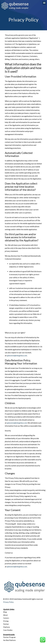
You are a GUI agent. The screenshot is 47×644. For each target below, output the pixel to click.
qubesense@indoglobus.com (17, 356)
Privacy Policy (8, 602)
